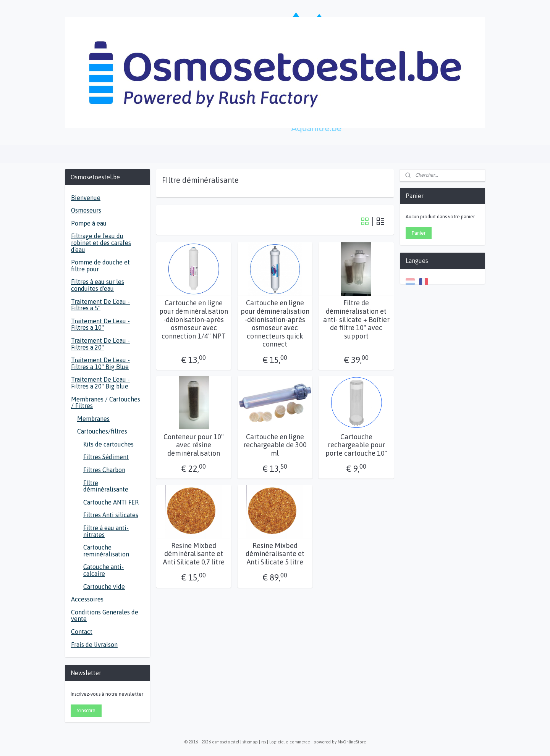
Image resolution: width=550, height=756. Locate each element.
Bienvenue (86, 198)
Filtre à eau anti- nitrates (106, 531)
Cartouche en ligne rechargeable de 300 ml (275, 445)
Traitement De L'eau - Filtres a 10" (100, 324)
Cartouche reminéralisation (106, 551)
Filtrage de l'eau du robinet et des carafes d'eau (101, 243)
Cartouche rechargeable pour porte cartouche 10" (356, 445)
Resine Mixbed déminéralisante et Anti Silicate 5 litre (275, 554)
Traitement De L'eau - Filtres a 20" (100, 344)
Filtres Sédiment (106, 457)
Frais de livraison (94, 645)
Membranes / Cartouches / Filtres (106, 403)
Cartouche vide (104, 587)
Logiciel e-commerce (290, 742)
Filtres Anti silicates (111, 515)
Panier (419, 233)
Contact (82, 632)
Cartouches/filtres (102, 431)
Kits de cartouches (108, 444)
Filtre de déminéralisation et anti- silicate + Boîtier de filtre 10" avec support (356, 319)
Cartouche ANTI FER (111, 502)
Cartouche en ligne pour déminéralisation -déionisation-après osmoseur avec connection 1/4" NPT (194, 319)
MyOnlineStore (352, 742)
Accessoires (87, 599)
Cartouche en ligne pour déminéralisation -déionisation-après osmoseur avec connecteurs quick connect (275, 323)
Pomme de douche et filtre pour (100, 266)
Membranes (93, 419)
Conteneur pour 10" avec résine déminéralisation (194, 445)
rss (264, 742)
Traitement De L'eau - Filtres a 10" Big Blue (100, 363)
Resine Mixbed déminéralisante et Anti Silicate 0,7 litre (194, 554)
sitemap (250, 742)
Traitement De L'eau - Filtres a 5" (100, 305)
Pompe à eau (89, 223)
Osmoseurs (86, 210)
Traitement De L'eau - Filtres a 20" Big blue (100, 383)
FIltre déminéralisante (106, 486)
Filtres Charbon (104, 470)
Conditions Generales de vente (105, 616)
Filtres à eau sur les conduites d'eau (98, 285)
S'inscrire (86, 710)
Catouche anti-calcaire (104, 570)
